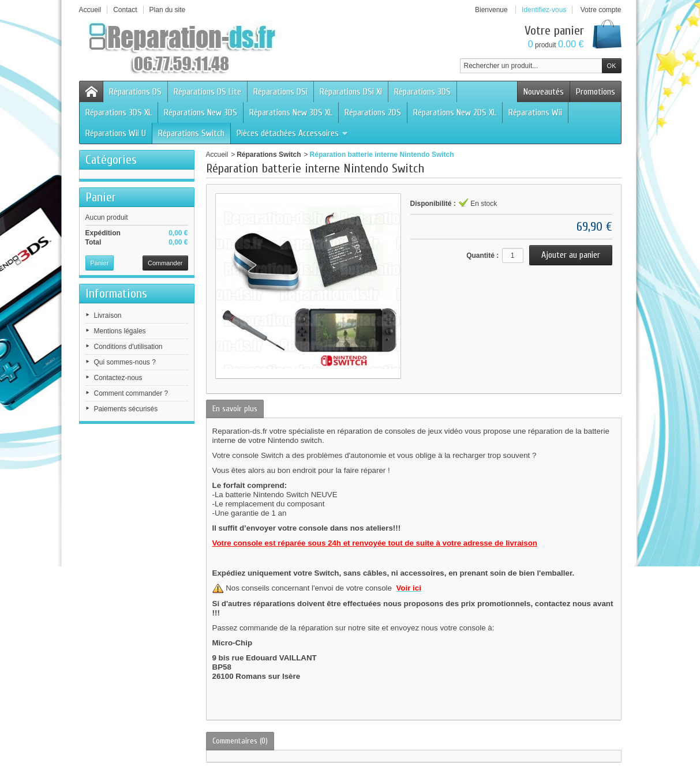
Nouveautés (544, 92)
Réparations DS (135, 92)
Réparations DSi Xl (351, 92)
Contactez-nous (118, 378)
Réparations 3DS (422, 92)
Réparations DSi (280, 92)
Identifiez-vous (544, 10)
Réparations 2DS (373, 112)
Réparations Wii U (116, 133)
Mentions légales (120, 331)
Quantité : (482, 256)
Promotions (596, 92)
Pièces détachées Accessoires (293, 133)
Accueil (217, 155)
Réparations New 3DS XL (291, 112)
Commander (165, 263)
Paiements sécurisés (126, 409)
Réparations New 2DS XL (455, 112)
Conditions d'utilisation (128, 347)
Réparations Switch (191, 133)
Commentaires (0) (240, 741)
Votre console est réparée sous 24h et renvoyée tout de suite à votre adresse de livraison (375, 543)
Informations (116, 294)
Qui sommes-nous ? (125, 362)
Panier (101, 197)
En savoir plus (235, 409)
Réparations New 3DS (201, 112)
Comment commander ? (131, 393)
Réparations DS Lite (207, 92)
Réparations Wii (535, 112)
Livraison (108, 315)
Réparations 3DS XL (119, 112)
